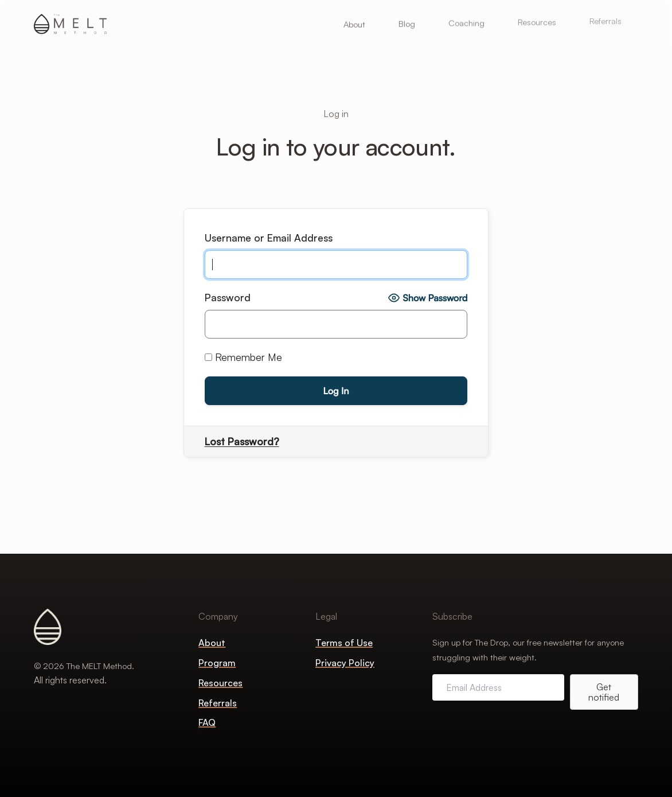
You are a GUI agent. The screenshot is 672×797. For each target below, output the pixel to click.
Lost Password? (242, 441)
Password (228, 297)
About (212, 643)
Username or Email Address (269, 238)
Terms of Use (344, 643)
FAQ (207, 722)
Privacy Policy (345, 663)
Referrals (218, 703)
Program (217, 663)
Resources (220, 683)
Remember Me (243, 357)
